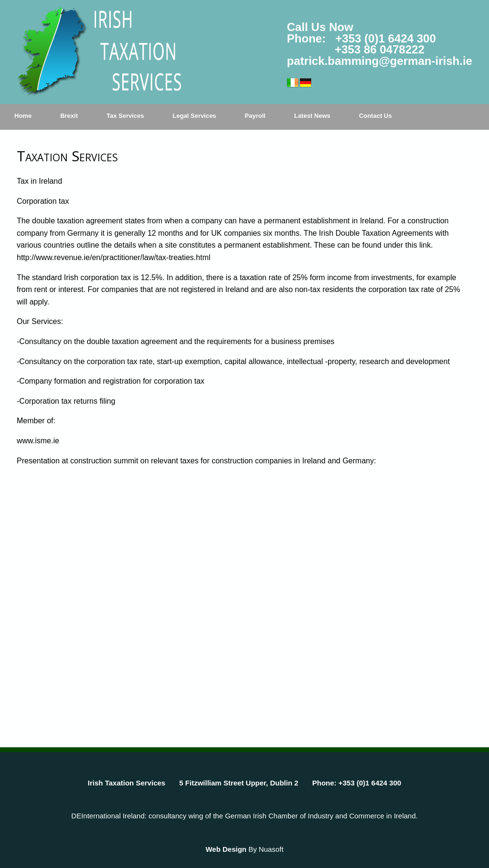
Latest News (312, 116)
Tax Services (125, 116)
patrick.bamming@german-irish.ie (380, 61)
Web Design (226, 849)
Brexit (69, 116)
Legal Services (195, 116)
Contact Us (376, 116)
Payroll (255, 116)
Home (23, 116)
